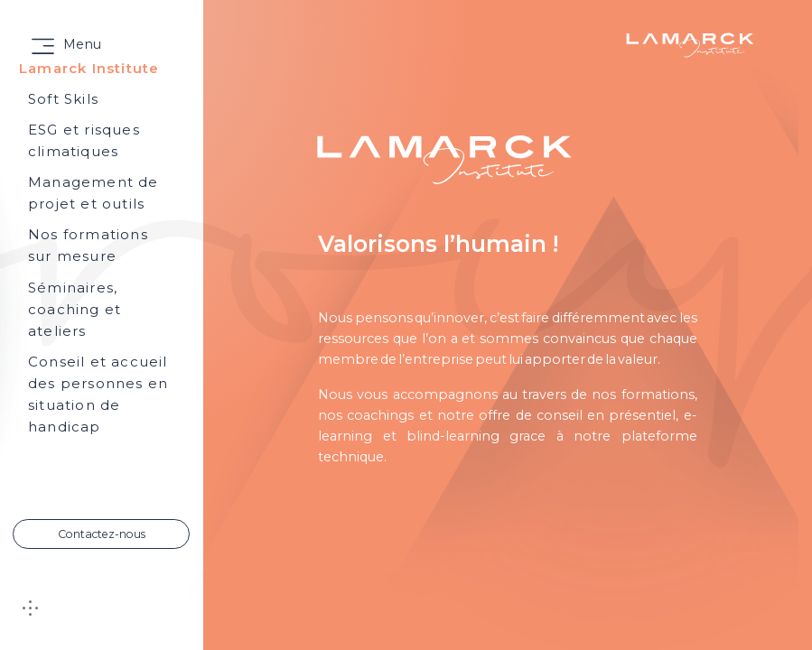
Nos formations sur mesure (88, 245)
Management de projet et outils (93, 193)
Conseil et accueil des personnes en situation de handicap (98, 394)
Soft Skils (63, 99)
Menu (82, 44)
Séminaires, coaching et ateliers (75, 309)
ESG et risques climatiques (84, 140)
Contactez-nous (102, 534)
